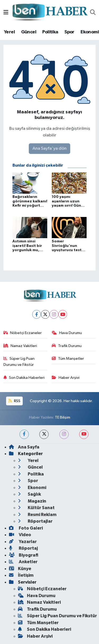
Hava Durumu (67, 333)
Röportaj (23, 548)
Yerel (9, 32)
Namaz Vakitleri (20, 346)
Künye (20, 569)
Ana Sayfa (24, 447)
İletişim (21, 575)
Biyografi (24, 555)
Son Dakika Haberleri (24, 378)
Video (20, 535)
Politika (50, 32)
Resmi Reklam (37, 515)
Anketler (23, 562)
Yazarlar (23, 542)
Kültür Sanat (36, 508)
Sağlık (29, 494)
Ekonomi (90, 32)
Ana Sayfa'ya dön (49, 148)
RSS (14, 401)
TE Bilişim (63, 417)
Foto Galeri (26, 528)
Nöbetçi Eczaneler (23, 333)
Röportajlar (35, 521)
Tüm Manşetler (68, 359)
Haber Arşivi (66, 378)
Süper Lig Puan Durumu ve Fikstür (19, 361)
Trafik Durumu (67, 346)
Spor (69, 32)
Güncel (29, 32)
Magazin (32, 501)
